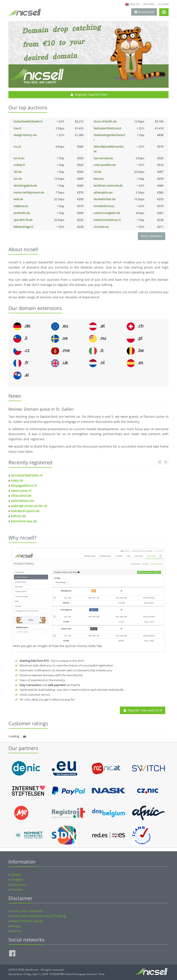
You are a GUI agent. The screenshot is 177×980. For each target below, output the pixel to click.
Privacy (16, 926)
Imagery (17, 879)
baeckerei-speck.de (25, 511)
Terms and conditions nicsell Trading (38, 916)
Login (163, 4)
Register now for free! (89, 95)
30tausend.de (21, 496)
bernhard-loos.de (24, 521)
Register (149, 4)
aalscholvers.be (22, 501)
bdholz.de (18, 516)
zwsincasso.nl (21, 491)
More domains (152, 236)
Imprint (16, 931)
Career (16, 875)
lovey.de (17, 480)
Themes (17, 889)
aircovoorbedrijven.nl (27, 475)
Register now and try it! (143, 710)
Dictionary (18, 885)
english (134, 4)
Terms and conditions (27, 911)
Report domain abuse (27, 921)
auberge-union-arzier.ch (29, 506)
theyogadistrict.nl (24, 486)
